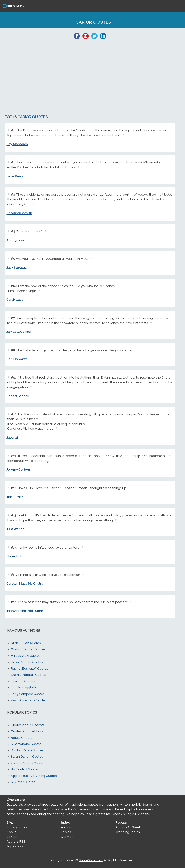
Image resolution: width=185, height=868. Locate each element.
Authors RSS (16, 841)
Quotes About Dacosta (28, 725)
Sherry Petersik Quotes (28, 675)
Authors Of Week (128, 827)
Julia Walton (15, 529)
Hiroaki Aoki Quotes (26, 656)
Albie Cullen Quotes (26, 643)
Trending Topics (128, 832)
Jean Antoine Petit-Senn (25, 611)
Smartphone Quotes (26, 744)
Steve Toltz (15, 556)
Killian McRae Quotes (27, 662)
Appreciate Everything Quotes (34, 776)
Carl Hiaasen (16, 300)
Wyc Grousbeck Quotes (29, 700)
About (11, 832)
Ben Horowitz (17, 359)
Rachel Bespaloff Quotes (29, 668)
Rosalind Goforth (19, 213)
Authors (67, 827)
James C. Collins (18, 332)
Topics (66, 832)
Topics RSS (15, 846)
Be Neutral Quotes (25, 769)
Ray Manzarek (17, 144)
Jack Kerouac (16, 268)
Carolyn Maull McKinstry (25, 583)
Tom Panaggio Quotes (28, 687)
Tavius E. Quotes (23, 681)
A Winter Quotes (23, 782)
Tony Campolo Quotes (28, 694)
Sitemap (67, 837)
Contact (12, 837)
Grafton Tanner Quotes (28, 649)
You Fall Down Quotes (27, 750)
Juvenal (12, 438)
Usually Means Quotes (28, 763)
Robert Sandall (18, 396)
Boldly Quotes (21, 738)
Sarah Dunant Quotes (27, 756)
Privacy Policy (17, 827)
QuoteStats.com (91, 860)
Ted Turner (15, 497)
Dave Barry (15, 176)
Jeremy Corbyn (18, 469)
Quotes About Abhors (27, 731)
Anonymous (15, 240)
